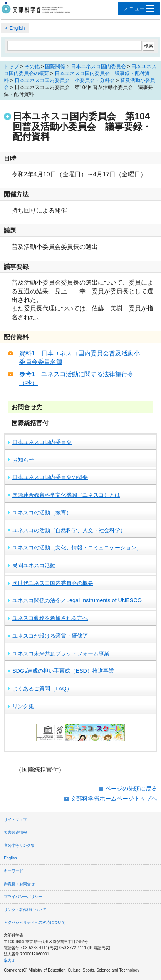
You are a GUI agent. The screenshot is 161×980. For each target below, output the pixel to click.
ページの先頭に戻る (131, 788)
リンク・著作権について (25, 910)
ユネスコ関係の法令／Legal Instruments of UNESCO (77, 600)
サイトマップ (15, 820)
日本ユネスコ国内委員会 (98, 66)
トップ (11, 66)
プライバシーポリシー (23, 897)
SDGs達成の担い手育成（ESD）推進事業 (63, 671)
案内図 (10, 961)
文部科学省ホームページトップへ (114, 798)
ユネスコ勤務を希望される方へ (50, 618)
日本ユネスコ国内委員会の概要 (50, 477)
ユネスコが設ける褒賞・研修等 (50, 636)
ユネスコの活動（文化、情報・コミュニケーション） (77, 548)
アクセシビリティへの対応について (35, 922)
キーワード (13, 871)
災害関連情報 (15, 832)
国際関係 (55, 66)
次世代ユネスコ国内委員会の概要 (53, 583)
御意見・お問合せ (19, 884)
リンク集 (23, 706)
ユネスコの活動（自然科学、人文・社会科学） (69, 530)
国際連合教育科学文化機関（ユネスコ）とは (66, 495)
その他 (32, 66)
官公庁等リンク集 (19, 845)
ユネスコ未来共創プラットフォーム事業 (61, 653)
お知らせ (23, 460)
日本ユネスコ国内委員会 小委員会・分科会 (65, 80)
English (17, 28)
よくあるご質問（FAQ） (42, 689)
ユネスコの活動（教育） (42, 513)
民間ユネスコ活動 (34, 565)
